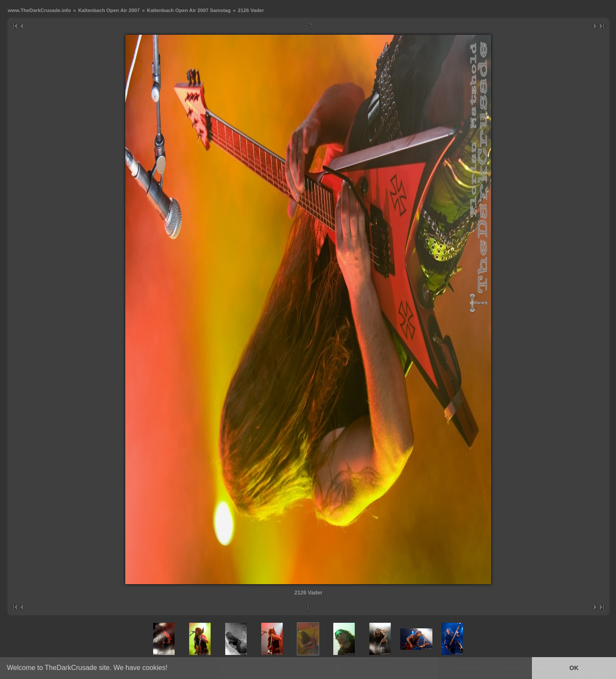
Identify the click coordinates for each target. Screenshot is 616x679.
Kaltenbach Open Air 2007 (109, 10)
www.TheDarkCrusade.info (39, 10)
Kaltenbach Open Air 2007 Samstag (189, 10)
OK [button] (574, 668)
